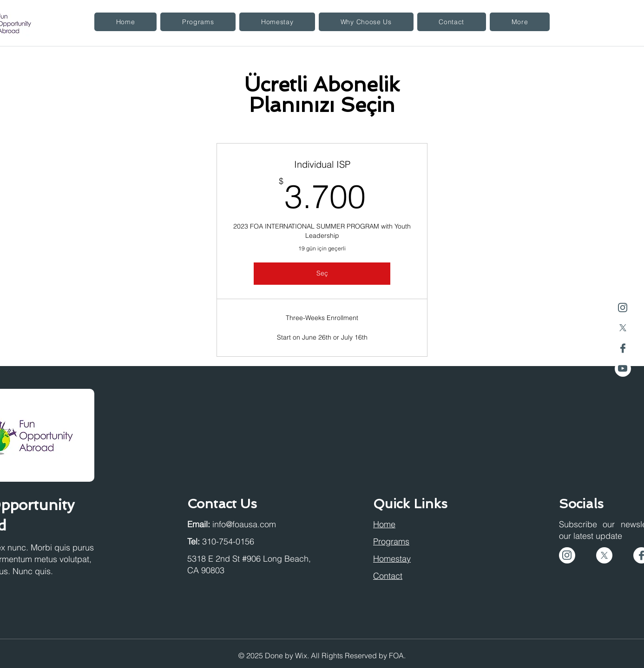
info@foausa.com (244, 524)
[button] (198, 22)
